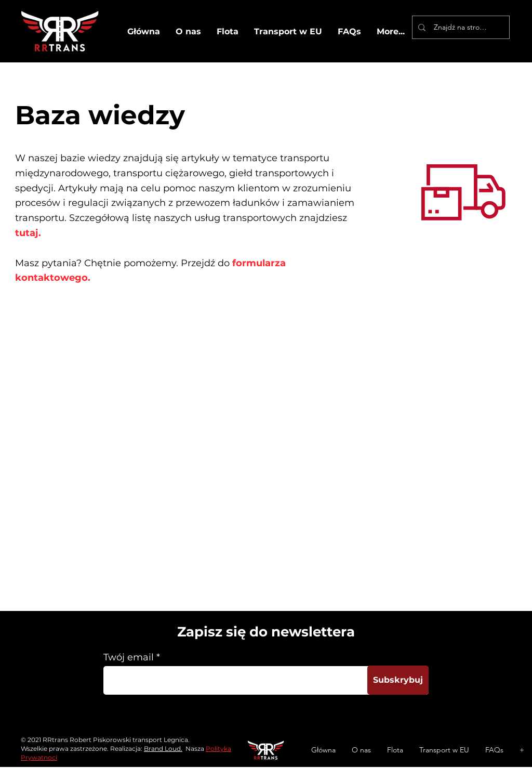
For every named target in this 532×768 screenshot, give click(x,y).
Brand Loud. (163, 749)
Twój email (129, 657)
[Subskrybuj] (398, 680)
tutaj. (29, 233)
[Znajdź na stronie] (460, 27)
